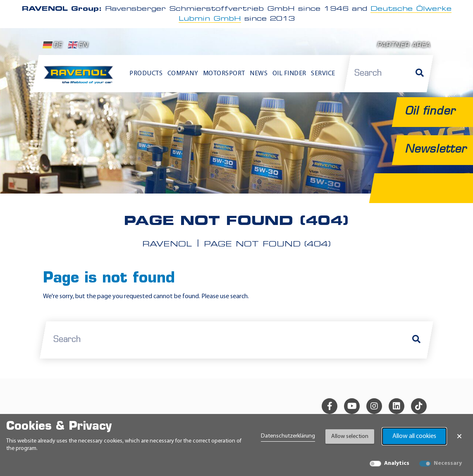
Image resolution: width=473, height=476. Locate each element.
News (259, 74)
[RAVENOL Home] (80, 78)
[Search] (420, 74)
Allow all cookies (414, 436)
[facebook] (330, 406)
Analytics (397, 463)
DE (53, 45)
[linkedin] (397, 406)
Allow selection (350, 437)
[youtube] (352, 406)
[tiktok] (419, 406)
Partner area (404, 46)
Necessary (448, 463)
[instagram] (374, 406)
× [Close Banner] (459, 436)
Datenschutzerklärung (288, 436)
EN (78, 45)
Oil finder (289, 74)
